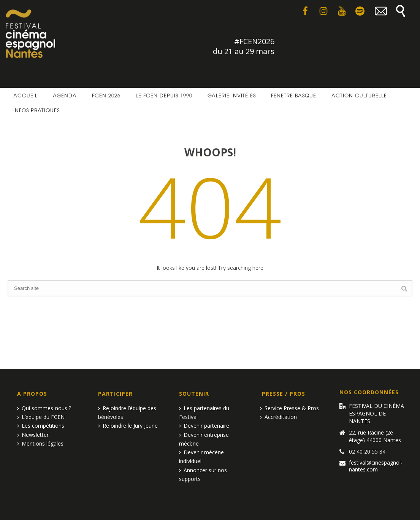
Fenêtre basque (294, 95)
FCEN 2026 (106, 95)
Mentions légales (40, 443)
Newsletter (33, 435)
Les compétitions (41, 426)
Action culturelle (359, 95)
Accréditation (278, 417)
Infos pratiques (36, 110)
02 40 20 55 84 (367, 452)
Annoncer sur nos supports (203, 474)
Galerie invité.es (232, 95)
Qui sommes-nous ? (44, 408)
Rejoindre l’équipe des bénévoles (127, 412)
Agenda (65, 95)
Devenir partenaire (204, 426)
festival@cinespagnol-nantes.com (376, 466)
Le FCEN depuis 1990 (164, 95)
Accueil (25, 95)
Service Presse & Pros (289, 408)
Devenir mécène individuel (201, 457)
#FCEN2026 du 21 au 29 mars (244, 46)
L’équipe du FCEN (41, 417)
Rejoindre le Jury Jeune (128, 426)
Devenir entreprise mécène (204, 439)
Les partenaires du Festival (204, 412)
